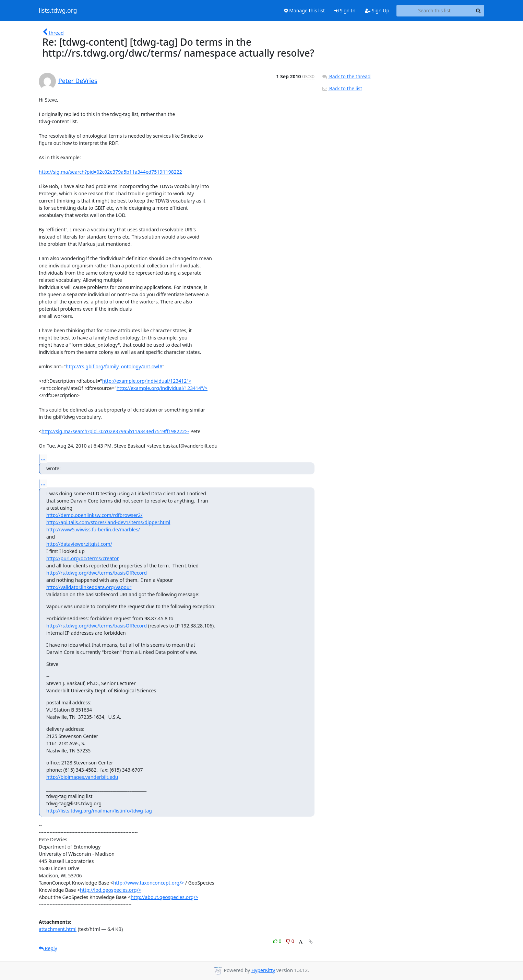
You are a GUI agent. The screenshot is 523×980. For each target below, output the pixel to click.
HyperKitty (263, 970)
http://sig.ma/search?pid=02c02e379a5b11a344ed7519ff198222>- (115, 431)
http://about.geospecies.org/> (164, 897)
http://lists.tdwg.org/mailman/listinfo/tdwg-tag (99, 811)
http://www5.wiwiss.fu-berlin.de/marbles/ (93, 529)
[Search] (478, 11)
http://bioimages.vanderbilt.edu (82, 777)
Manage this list (305, 10)
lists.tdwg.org (58, 11)
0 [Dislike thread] (290, 941)
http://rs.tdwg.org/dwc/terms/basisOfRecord (97, 573)
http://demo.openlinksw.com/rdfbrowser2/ (94, 515)
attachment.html (58, 929)
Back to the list (342, 88)
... (43, 458)
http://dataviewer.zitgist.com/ (79, 544)
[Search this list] (434, 11)
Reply (48, 948)
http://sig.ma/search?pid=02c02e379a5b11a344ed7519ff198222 (110, 172)
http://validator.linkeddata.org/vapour (89, 587)
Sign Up (377, 10)
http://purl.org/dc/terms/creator (82, 558)
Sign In (345, 10)
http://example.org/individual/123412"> (147, 381)
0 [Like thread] (278, 941)
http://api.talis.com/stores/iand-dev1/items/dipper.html (108, 522)
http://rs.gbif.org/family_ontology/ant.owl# (114, 366)
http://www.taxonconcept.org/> (149, 883)
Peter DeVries (78, 81)
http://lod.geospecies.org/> (111, 890)
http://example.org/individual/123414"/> (162, 388)
